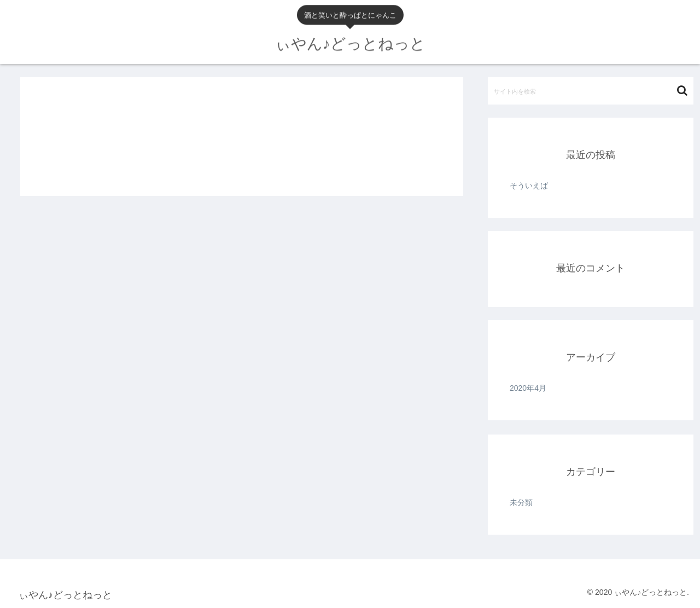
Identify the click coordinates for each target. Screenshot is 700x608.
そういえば (529, 186)
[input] (591, 91)
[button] (682, 91)
